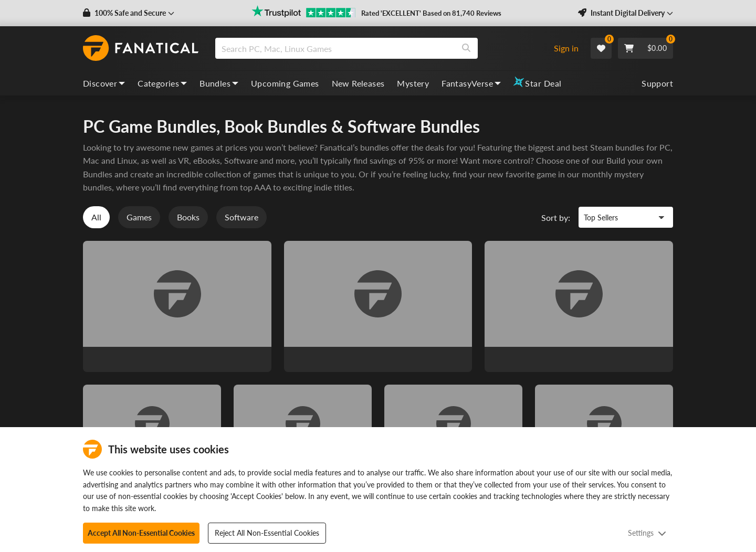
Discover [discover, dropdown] (104, 83)
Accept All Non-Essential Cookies (141, 533)
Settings (647, 533)
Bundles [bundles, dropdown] (219, 83)
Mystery (413, 83)
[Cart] (645, 48)
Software (241, 217)
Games (139, 217)
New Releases (358, 83)
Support (657, 83)
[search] (335, 48)
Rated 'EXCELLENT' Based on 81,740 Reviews (431, 13)
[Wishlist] (601, 48)
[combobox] (380, 48)
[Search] (466, 48)
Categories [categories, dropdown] (162, 83)
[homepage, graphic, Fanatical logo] (141, 48)
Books (188, 217)
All (96, 217)
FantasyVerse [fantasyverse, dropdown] (471, 83)
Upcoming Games (285, 83)
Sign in (566, 48)
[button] (129, 13)
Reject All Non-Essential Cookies (267, 533)
